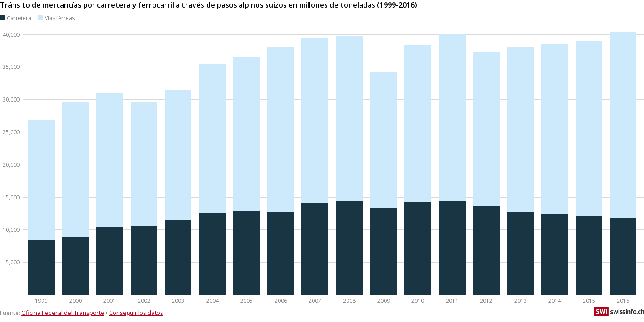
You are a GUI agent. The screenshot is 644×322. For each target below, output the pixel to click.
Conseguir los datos (136, 313)
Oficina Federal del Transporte (63, 313)
